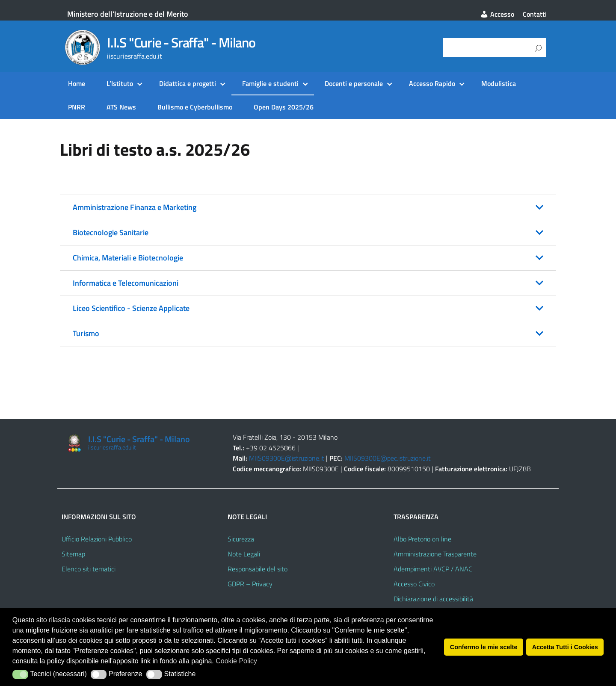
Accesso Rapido (432, 83)
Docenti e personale (354, 83)
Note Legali (244, 554)
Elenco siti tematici (89, 569)
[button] (308, 207)
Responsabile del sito (258, 569)
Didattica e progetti (188, 83)
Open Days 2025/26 (284, 107)
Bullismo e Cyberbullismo (195, 107)
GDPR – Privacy (250, 584)
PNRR (77, 107)
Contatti (535, 14)
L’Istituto (120, 83)
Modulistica (499, 83)
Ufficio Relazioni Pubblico (97, 539)
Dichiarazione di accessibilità (433, 599)
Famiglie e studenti (270, 83)
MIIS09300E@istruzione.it (287, 458)
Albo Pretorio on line (422, 539)
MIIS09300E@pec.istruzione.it (388, 458)
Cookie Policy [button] (236, 661)
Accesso (497, 14)
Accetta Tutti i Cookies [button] (565, 647)
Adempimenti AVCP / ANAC (433, 569)
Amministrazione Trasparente (435, 554)
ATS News (121, 107)
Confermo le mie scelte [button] (484, 647)
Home (77, 83)
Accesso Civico (414, 584)
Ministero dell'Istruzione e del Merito (128, 14)
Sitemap (73, 554)
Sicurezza (241, 539)
